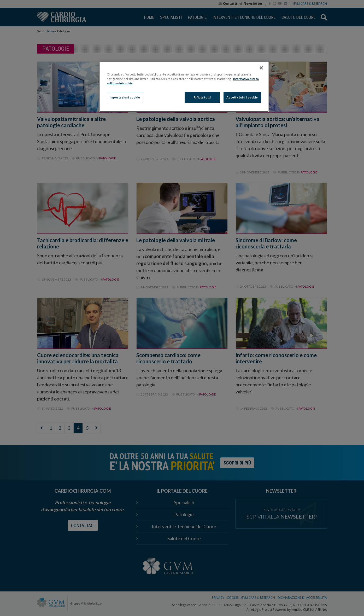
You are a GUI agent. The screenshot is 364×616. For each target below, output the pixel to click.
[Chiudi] (261, 68)
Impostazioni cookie (125, 97)
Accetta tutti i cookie (242, 97)
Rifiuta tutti (202, 97)
